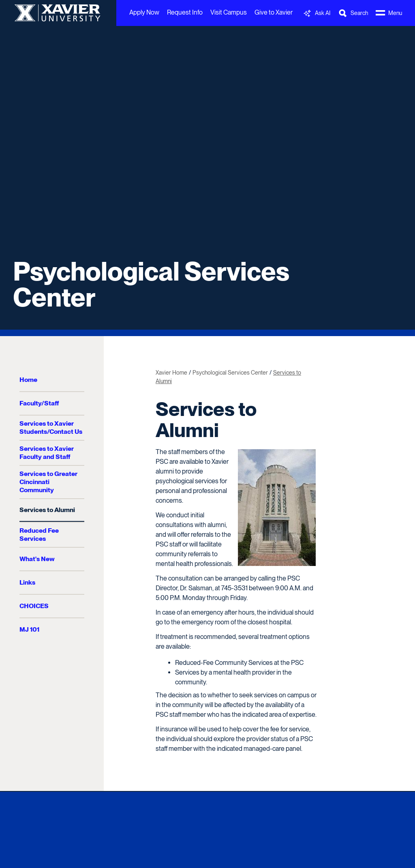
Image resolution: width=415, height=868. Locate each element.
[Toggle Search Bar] (353, 13)
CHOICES (34, 606)
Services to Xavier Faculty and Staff (47, 453)
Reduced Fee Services (39, 535)
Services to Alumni (47, 510)
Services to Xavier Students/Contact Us (51, 428)
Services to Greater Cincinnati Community (48, 482)
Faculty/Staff (39, 403)
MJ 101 (29, 629)
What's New (37, 559)
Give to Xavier (274, 12)
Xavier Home (171, 373)
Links (27, 582)
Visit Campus (229, 12)
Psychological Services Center (151, 284)
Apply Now (144, 12)
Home (28, 380)
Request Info (185, 12)
